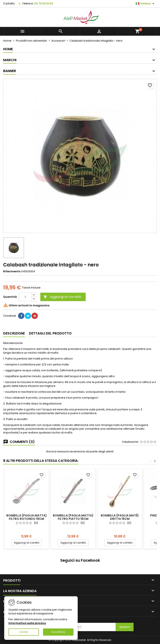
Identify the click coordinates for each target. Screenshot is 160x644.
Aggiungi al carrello (62, 297)
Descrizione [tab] (14, 333)
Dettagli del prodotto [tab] (50, 333)
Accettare (58, 632)
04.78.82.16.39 (44, 3)
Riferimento (12, 271)
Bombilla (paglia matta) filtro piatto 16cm (73, 517)
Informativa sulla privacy (27, 623)
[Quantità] (25, 297)
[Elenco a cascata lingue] (146, 4)
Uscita (24, 632)
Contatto (9, 3)
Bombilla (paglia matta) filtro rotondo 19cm (27, 517)
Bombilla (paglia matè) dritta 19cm (120, 517)
